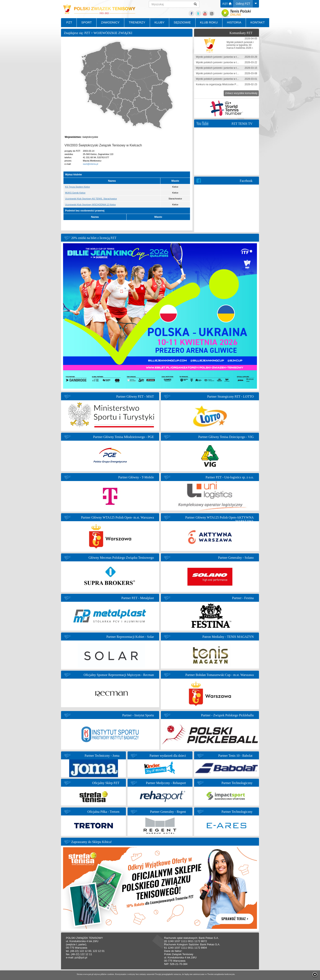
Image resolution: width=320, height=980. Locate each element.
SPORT (86, 22)
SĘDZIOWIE (182, 22)
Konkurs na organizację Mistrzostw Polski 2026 (222, 84)
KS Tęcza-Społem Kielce (77, 187)
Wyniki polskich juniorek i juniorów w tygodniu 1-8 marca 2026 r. (231, 73)
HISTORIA (234, 22)
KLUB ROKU (209, 22)
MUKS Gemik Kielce (75, 193)
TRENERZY (137, 22)
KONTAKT (258, 22)
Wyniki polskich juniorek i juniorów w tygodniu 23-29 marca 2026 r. (232, 57)
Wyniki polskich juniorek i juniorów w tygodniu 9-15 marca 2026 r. (231, 68)
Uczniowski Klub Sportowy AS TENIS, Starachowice (91, 199)
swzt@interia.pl (91, 164)
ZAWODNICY (110, 22)
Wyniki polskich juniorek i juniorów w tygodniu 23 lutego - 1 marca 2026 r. (236, 79)
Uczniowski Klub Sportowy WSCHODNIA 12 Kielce (90, 205)
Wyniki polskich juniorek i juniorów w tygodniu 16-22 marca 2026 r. (232, 62)
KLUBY (159, 22)
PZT (227, 4)
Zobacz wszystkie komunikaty (241, 93)
